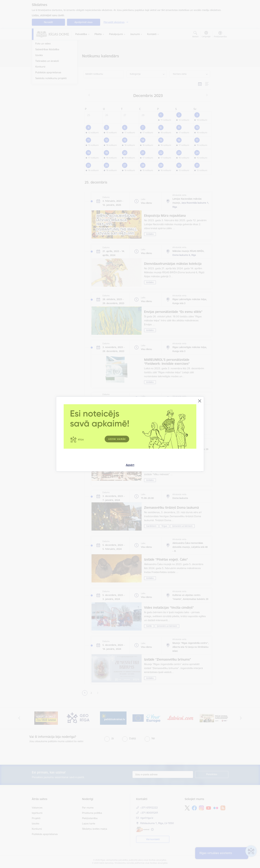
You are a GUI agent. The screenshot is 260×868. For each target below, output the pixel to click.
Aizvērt (130, 465)
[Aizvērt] (200, 401)
